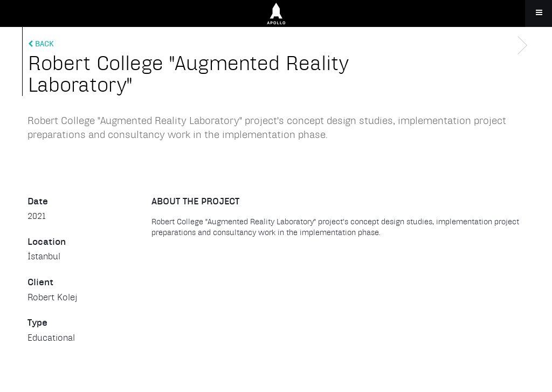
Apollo (276, 13)
